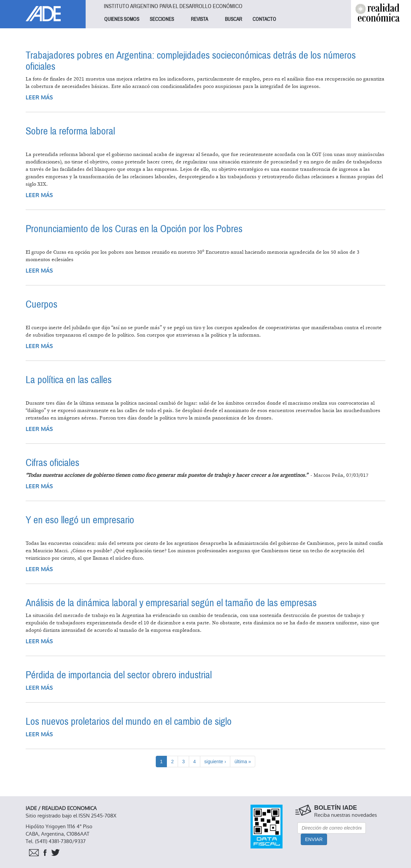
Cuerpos (41, 304)
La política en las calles (69, 380)
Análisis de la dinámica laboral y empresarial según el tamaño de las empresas (171, 603)
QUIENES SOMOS (122, 19)
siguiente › (215, 762)
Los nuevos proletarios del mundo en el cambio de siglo (129, 722)
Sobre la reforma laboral (70, 131)
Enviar (314, 839)
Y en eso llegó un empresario (80, 520)
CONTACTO (264, 19)
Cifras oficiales (52, 463)
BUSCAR (233, 19)
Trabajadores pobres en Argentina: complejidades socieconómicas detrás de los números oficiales (191, 61)
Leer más (39, 98)
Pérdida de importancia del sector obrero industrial (119, 675)
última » (243, 762)
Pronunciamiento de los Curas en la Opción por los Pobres (134, 229)
